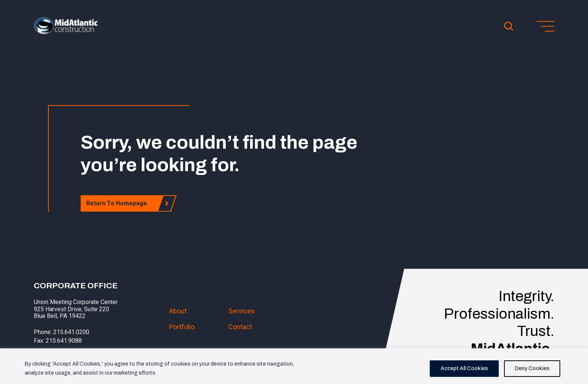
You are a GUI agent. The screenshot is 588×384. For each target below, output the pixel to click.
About (178, 311)
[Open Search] (509, 26)
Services (241, 311)
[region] (294, 366)
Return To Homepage (119, 203)
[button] (66, 32)
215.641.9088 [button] (64, 341)
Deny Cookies (532, 368)
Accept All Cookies (464, 368)
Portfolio (182, 327)
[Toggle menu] (545, 26)
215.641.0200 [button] (71, 332)
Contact (240, 327)
